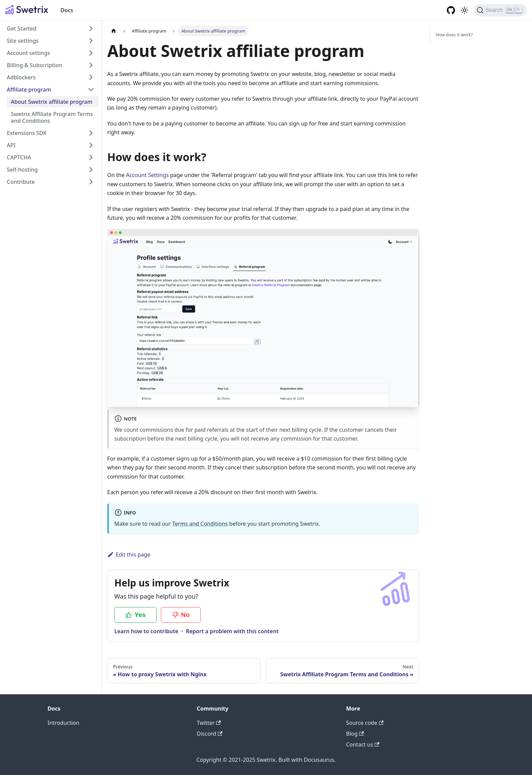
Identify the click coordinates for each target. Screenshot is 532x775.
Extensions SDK (27, 133)
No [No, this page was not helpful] (181, 615)
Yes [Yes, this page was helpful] (136, 615)
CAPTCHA (19, 157)
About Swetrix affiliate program (52, 102)
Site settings (23, 41)
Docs (67, 10)
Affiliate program (29, 90)
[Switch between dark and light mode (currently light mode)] (464, 10)
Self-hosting (22, 170)
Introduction (63, 723)
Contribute (21, 182)
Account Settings (147, 175)
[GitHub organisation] (451, 10)
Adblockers (21, 77)
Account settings (28, 53)
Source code (365, 723)
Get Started (22, 28)
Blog (355, 734)
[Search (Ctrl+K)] (500, 10)
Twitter (209, 723)
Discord (210, 734)
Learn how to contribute (146, 631)
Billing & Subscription (34, 65)
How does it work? (454, 35)
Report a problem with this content (232, 631)
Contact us (363, 744)
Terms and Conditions (200, 524)
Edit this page (129, 555)
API (11, 145)
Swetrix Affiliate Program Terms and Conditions (52, 117)
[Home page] (114, 31)
